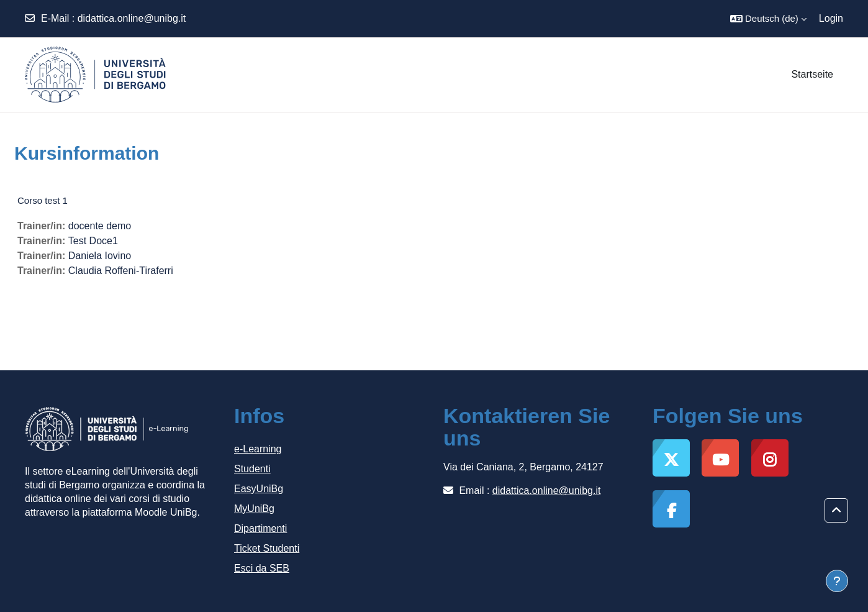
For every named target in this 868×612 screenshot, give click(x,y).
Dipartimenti (260, 528)
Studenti (252, 469)
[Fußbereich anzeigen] (837, 581)
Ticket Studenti (267, 548)
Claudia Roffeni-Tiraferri (121, 271)
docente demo (100, 226)
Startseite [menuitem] (812, 74)
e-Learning (258, 449)
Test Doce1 (93, 241)
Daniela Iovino (100, 256)
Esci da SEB (262, 568)
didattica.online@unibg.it (132, 18)
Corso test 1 (43, 200)
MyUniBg (254, 509)
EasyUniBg (259, 489)
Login (831, 18)
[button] (768, 19)
